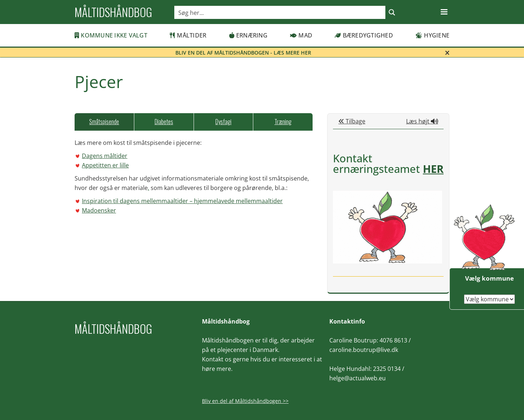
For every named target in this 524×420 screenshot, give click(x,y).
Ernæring (248, 35)
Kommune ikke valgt (111, 35)
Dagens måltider (105, 156)
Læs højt (422, 121)
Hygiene (432, 35)
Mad (301, 35)
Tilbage (352, 121)
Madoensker (99, 210)
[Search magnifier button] (392, 12)
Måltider (188, 35)
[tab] (104, 122)
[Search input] (280, 12)
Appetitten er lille (105, 165)
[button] (444, 12)
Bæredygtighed (364, 35)
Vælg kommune (489, 278)
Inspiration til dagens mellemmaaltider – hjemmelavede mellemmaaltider (182, 201)
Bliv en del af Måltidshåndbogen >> (245, 401)
